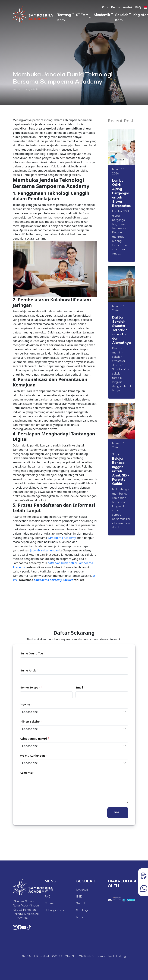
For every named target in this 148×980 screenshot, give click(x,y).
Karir (105, 8)
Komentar (27, 773)
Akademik (102, 15)
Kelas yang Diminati (33, 739)
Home (49, 890)
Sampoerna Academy (62, 538)
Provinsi (26, 705)
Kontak (127, 8)
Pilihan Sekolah (31, 722)
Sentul (80, 904)
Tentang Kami (64, 18)
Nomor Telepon (31, 688)
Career (49, 904)
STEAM (82, 15)
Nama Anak (29, 671)
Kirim (118, 813)
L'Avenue (82, 890)
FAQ (138, 8)
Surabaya (83, 911)
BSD (79, 897)
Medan (81, 917)
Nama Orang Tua (32, 654)
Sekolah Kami (122, 18)
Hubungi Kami (54, 911)
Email (80, 688)
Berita (115, 8)
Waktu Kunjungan (33, 756)
